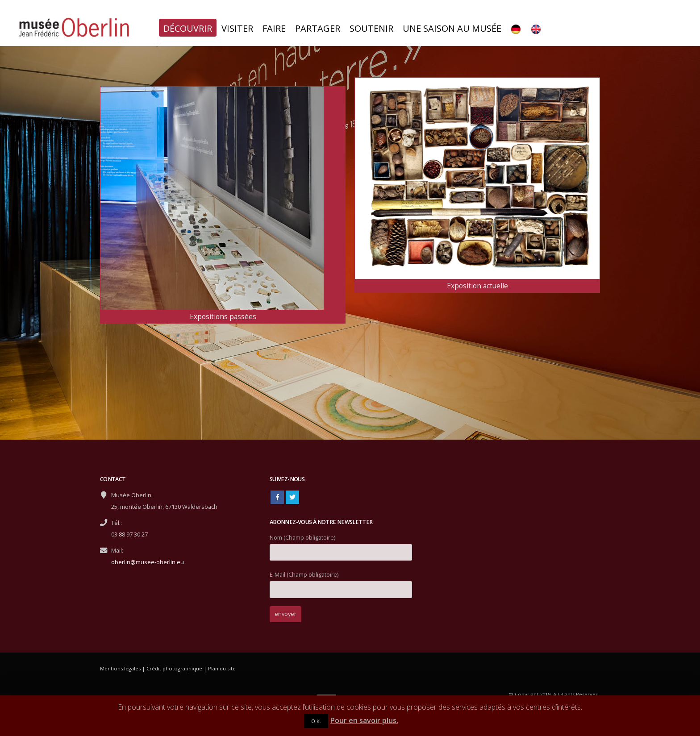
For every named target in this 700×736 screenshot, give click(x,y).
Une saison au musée (452, 28)
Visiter (237, 28)
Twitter (292, 497)
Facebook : (277, 497)
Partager (318, 28)
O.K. (316, 721)
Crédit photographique (174, 668)
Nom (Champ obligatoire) (341, 545)
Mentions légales (120, 668)
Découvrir (188, 28)
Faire (274, 28)
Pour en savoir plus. (364, 720)
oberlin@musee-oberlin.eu (148, 562)
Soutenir (371, 28)
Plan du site (222, 668)
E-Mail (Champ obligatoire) (341, 582)
